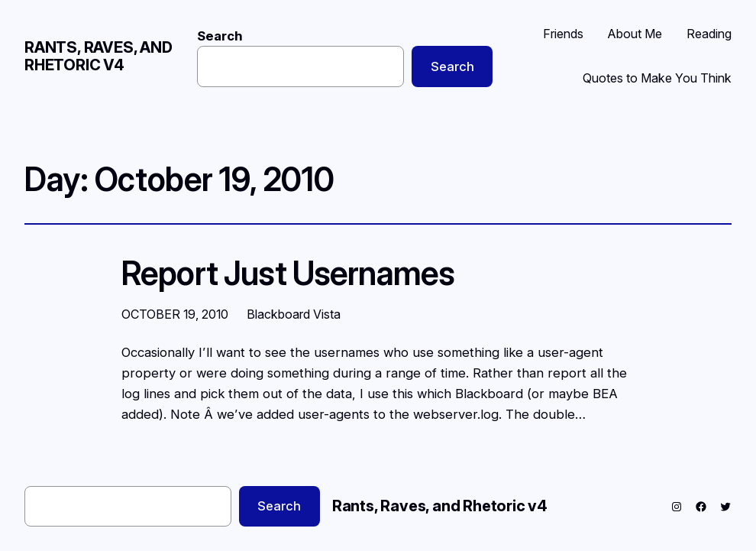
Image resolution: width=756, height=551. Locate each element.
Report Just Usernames (288, 274)
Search (220, 36)
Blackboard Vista (294, 314)
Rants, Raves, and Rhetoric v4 (99, 56)
